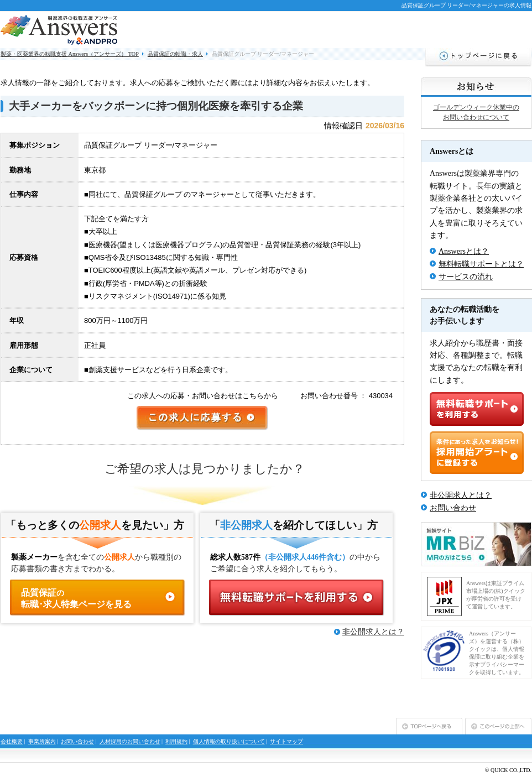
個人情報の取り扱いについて (229, 741)
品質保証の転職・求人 (175, 54)
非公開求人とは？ (373, 632)
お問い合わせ (453, 508)
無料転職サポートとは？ (481, 264)
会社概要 (12, 741)
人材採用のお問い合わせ (130, 741)
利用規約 (176, 741)
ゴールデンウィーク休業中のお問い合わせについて (476, 112)
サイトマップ (286, 741)
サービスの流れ (466, 277)
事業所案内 (42, 741)
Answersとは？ (464, 251)
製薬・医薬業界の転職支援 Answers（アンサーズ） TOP (70, 54)
